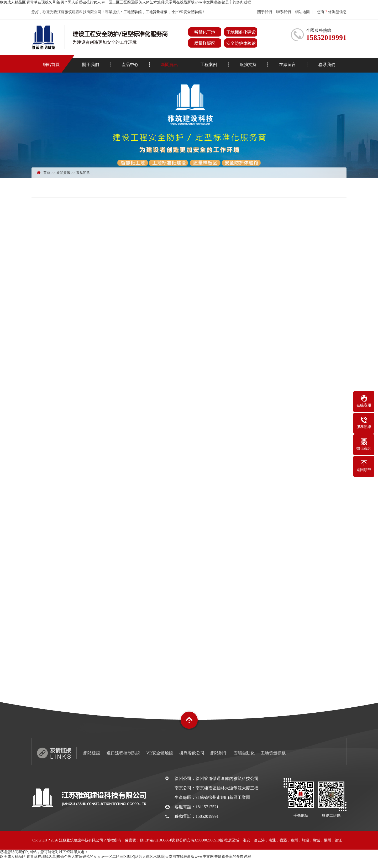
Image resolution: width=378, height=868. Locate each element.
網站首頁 (51, 65)
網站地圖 (302, 12)
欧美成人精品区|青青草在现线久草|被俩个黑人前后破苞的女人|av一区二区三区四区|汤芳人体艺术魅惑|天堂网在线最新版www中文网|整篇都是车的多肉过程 (125, 2)
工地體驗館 (133, 12)
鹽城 (316, 840)
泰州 (294, 840)
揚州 (327, 840)
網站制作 (219, 753)
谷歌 (220, 859)
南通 (272, 840)
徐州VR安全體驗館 (187, 12)
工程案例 (209, 65)
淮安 (246, 840)
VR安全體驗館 (160, 753)
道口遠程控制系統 (123, 753)
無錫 (305, 840)
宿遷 (283, 840)
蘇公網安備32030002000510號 (199, 840)
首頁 (47, 173)
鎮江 (338, 840)
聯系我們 (283, 12)
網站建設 (92, 753)
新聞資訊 (169, 65)
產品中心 (130, 65)
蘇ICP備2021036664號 (157, 840)
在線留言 (287, 65)
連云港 (259, 840)
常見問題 (83, 173)
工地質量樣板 (156, 12)
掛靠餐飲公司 (192, 753)
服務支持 (248, 65)
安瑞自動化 (244, 753)
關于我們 (265, 12)
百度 (210, 859)
